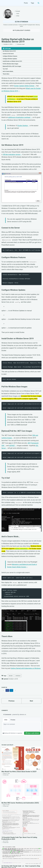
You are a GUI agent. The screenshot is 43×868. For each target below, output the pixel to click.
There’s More (6, 74)
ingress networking (21, 549)
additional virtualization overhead (19, 117)
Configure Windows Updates (10, 59)
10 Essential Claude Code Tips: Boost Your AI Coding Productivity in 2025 (19, 838)
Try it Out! (5, 69)
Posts (26, 3)
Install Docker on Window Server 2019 (12, 61)
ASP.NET (12, 446)
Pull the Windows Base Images (10, 64)
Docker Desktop (23, 126)
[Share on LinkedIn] (11, 690)
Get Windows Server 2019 (9, 51)
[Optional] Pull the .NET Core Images (12, 66)
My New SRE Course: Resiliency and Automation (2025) (20, 803)
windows (18, 676)
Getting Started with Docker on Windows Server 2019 (18, 40)
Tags (32, 3)
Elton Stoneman (21, 22)
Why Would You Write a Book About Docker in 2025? (19, 772)
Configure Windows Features (10, 56)
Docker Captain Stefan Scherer (24, 86)
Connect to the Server (8, 54)
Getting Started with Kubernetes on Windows (26, 668)
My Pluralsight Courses (21, 30)
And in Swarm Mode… (8, 71)
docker (11, 676)
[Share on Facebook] (7, 690)
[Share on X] (3, 690)
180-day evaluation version (12, 154)
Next (31, 701)
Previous (11, 701)
